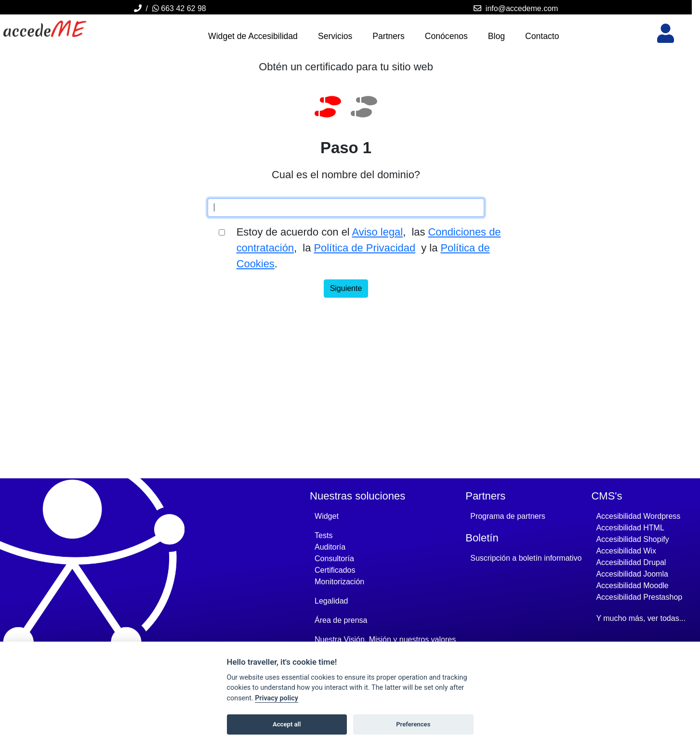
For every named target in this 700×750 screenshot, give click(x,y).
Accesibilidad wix (626, 551)
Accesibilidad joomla (632, 574)
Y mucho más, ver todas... (641, 618)
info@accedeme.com (522, 8)
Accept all (287, 724)
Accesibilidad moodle (632, 586)
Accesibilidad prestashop (639, 597)
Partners (389, 36)
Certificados (335, 570)
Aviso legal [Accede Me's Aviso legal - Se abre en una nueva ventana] (378, 232)
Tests (324, 535)
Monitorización (339, 582)
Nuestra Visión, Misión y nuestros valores (385, 639)
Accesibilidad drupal (631, 562)
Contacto (542, 36)
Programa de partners (508, 516)
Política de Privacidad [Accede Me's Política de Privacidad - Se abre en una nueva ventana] (364, 248)
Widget (327, 516)
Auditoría (330, 547)
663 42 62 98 (179, 8)
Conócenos (446, 36)
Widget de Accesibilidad (253, 36)
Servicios (335, 36)
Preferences (413, 724)
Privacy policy (277, 698)
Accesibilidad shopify (632, 539)
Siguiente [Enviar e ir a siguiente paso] (346, 288)
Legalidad (331, 601)
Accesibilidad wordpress (638, 516)
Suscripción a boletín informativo (526, 558)
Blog (496, 36)
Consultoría (334, 559)
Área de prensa (341, 620)
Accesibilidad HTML (630, 528)
